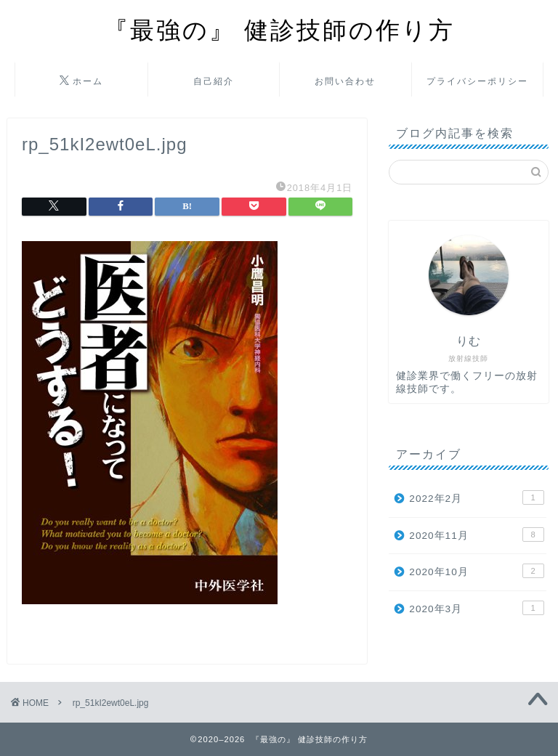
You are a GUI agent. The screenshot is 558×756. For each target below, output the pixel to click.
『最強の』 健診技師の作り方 (279, 29)
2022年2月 (476, 497)
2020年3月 (476, 608)
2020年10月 (476, 571)
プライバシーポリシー (477, 81)
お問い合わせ (345, 81)
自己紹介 (214, 81)
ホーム (81, 81)
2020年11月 (476, 535)
